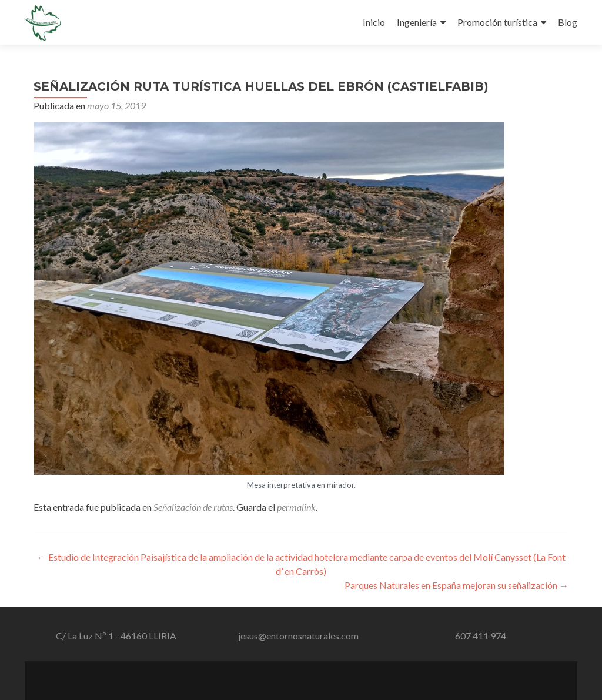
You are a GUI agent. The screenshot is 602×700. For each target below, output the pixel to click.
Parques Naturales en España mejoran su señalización (456, 585)
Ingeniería (417, 22)
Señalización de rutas (193, 507)
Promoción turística (497, 22)
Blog (568, 22)
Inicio (374, 22)
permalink (296, 507)
